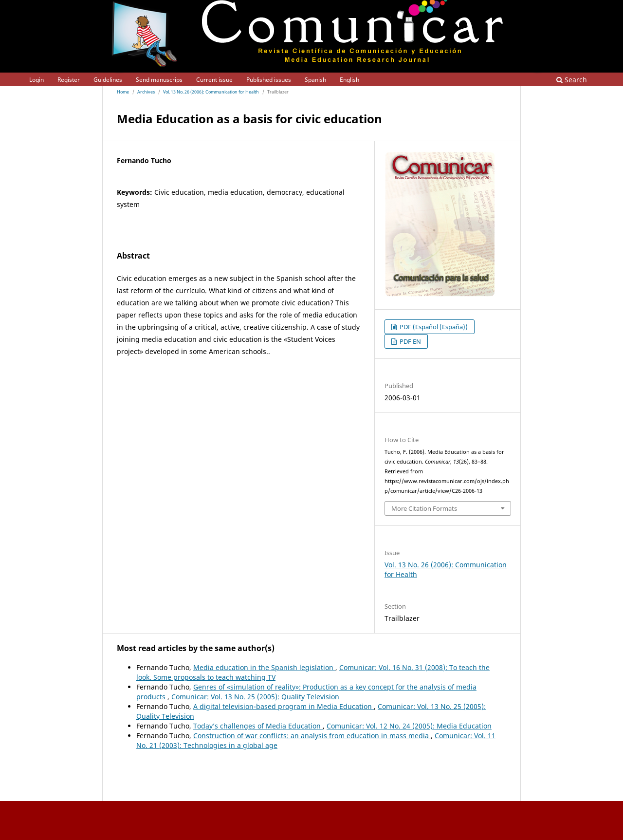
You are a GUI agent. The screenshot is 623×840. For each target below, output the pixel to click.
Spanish (315, 80)
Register (69, 80)
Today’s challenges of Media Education (258, 726)
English (349, 80)
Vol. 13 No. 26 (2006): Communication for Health (211, 92)
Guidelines (108, 80)
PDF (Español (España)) (433, 327)
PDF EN (410, 341)
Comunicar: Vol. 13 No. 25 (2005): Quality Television (255, 697)
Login (37, 80)
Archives (146, 92)
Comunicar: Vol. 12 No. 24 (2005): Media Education (409, 726)
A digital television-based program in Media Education (284, 706)
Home (123, 92)
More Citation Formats (424, 508)
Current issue (214, 80)
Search (572, 80)
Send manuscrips (159, 80)
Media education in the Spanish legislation (264, 667)
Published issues (269, 80)
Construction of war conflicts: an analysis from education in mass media (312, 736)
